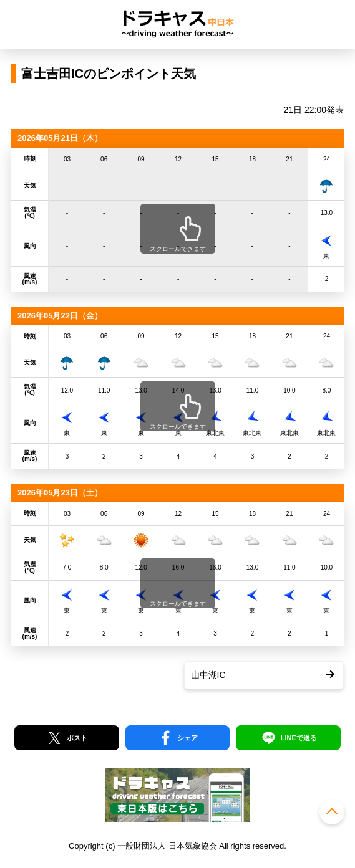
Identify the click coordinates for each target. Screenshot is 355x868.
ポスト (77, 738)
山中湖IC (208, 675)
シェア (187, 738)
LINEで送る (299, 738)
